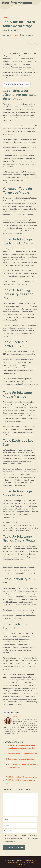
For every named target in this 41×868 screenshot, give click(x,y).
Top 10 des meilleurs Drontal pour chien (21, 777)
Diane (16, 35)
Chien (5, 18)
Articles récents (15, 712)
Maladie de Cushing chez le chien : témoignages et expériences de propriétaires (22, 748)
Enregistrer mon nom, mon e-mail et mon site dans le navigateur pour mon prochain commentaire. (21, 838)
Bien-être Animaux (17, 3)
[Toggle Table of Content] (26, 85)
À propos (6, 712)
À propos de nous (19, 863)
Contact (26, 860)
